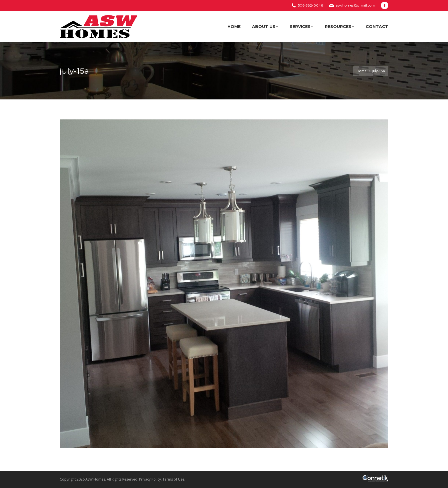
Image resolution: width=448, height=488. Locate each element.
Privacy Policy (150, 479)
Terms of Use (173, 479)
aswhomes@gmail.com (355, 5)
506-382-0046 (310, 5)
